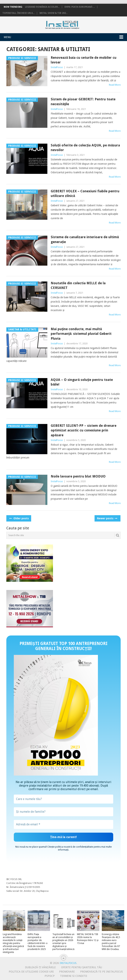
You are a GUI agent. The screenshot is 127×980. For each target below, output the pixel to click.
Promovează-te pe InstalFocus (101, 972)
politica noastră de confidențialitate (74, 847)
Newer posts (107, 518)
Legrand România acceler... (42, 7)
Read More (115, 85)
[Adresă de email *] (63, 824)
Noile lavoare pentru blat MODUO (78, 476)
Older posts (19, 518)
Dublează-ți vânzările (40, 967)
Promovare (67, 972)
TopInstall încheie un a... (18, 13)
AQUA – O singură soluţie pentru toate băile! (82, 382)
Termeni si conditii (74, 976)
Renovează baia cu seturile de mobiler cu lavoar (84, 60)
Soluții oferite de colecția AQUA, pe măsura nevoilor (85, 148)
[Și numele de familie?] (63, 812)
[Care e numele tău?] (63, 799)
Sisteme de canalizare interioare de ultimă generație (85, 239)
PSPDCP (50, 976)
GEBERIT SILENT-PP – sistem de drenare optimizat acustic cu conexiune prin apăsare (84, 430)
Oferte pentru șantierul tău (82, 967)
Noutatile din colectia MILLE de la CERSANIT (78, 285)
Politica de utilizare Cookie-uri (31, 972)
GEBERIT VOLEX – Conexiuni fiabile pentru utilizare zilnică (85, 193)
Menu (7, 37)
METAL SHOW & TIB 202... (54, 13)
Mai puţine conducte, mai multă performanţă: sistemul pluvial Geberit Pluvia (81, 334)
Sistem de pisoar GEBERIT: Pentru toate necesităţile (83, 101)
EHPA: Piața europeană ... (80, 7)
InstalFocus (64, 24)
